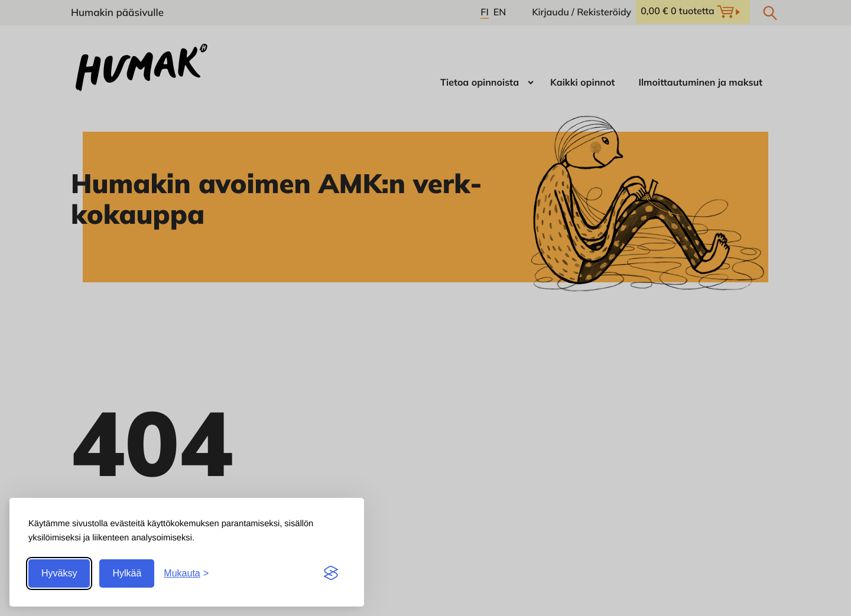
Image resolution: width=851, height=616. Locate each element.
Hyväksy (59, 573)
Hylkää (127, 573)
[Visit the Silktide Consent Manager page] (331, 573)
